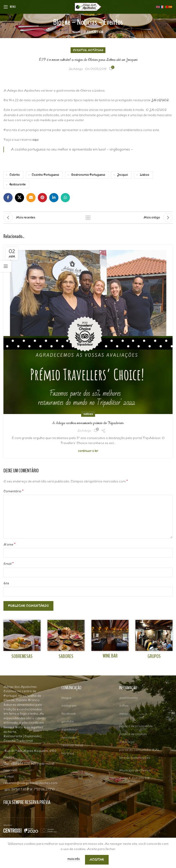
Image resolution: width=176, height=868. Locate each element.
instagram (69, 706)
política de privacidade (136, 726)
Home (77, 32)
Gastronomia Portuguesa (88, 175)
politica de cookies (133, 734)
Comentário (14, 491)
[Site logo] (88, 6)
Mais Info (74, 859)
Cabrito (15, 175)
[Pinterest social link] (42, 198)
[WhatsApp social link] (65, 198)
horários (68, 753)
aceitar (97, 860)
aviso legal (127, 742)
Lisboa (144, 175)
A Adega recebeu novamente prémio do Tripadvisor (88, 423)
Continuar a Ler (88, 451)
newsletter (69, 737)
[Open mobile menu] (10, 7)
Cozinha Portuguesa (45, 175)
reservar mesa (72, 745)
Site (6, 583)
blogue (66, 698)
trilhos (124, 706)
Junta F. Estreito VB (134, 778)
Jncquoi (122, 175)
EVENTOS (95, 32)
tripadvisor (70, 729)
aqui (35, 140)
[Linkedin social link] (54, 198)
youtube (68, 721)
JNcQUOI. (160, 100)
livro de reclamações (135, 758)
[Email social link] (31, 198)
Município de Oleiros (135, 770)
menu (123, 714)
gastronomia (128, 698)
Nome (10, 544)
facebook (69, 714)
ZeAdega (76, 69)
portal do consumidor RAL (139, 750)
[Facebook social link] (8, 198)
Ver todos (88, 218)
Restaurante (18, 184)
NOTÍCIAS (95, 50)
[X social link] (19, 198)
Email (9, 563)
